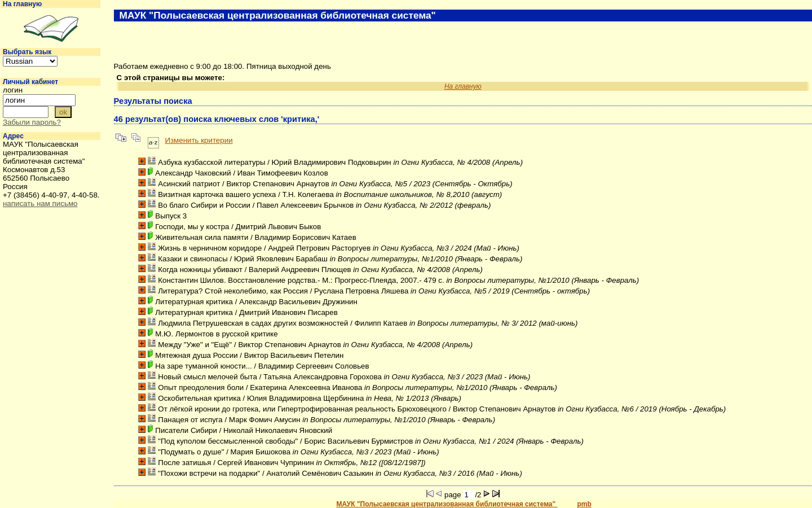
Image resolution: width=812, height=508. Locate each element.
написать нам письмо (40, 203)
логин (13, 90)
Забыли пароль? (32, 122)
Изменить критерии (198, 140)
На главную (22, 4)
